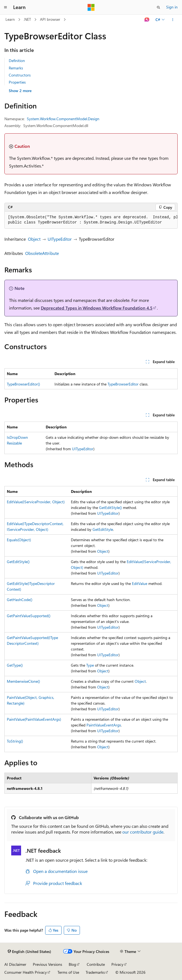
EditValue (140, 583)
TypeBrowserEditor (123, 384)
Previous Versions (47, 964)
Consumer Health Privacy (26, 972)
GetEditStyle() (110, 507)
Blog (72, 964)
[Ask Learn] (147, 20)
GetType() (15, 665)
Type (90, 665)
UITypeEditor (60, 239)
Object (34, 239)
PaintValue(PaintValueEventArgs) (34, 719)
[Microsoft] (91, 7)
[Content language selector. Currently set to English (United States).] (29, 952)
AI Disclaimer (15, 964)
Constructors (20, 75)
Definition (17, 61)
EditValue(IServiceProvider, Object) (36, 502)
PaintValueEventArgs (104, 725)
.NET (27, 19)
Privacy (117, 964)
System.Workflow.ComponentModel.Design (63, 119)
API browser (50, 19)
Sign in (172, 7)
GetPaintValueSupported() (29, 616)
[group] (91, 220)
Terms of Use (68, 972)
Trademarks (95, 972)
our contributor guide (143, 832)
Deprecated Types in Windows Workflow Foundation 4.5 (97, 308)
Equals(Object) (19, 540)
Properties (17, 82)
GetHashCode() (20, 600)
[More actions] (173, 20)
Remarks (16, 68)
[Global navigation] (5, 7)
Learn (10, 19)
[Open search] (158, 7)
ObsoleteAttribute (42, 253)
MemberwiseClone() (23, 681)
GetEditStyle (103, 529)
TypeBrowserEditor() (23, 384)
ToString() (15, 741)
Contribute (96, 964)
